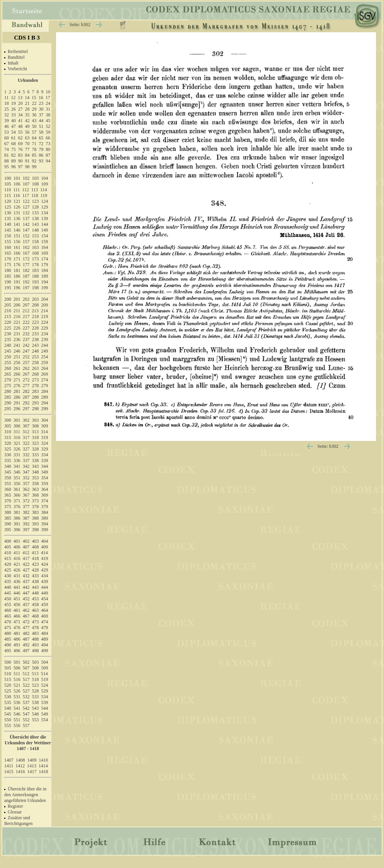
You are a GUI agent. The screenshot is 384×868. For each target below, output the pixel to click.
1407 (9, 760)
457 (26, 605)
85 (34, 155)
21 (27, 103)
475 (8, 628)
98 (27, 167)
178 (35, 265)
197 (26, 288)
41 (20, 121)
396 (17, 530)
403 (35, 541)
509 (45, 668)
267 (26, 374)
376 (17, 507)
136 (17, 219)
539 (45, 702)
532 (26, 697)
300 (8, 420)
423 (35, 564)
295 (8, 409)
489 (45, 639)
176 (17, 265)
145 (8, 230)
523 (35, 685)
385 (8, 518)
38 (48, 115)
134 (45, 213)
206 (17, 305)
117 (26, 195)
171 (17, 259)
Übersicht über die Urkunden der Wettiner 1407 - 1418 (28, 743)
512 (26, 674)
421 (17, 564)
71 (34, 144)
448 (35, 593)
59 (48, 132)
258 (35, 363)
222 (26, 322)
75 (13, 149)
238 (35, 340)
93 (41, 161)
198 (35, 288)
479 (45, 628)
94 (48, 161)
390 (8, 524)
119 (44, 195)
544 (45, 708)
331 (17, 455)
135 (8, 219)
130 (8, 213)
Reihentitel (18, 51)
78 (34, 149)
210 (8, 311)
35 (27, 115)
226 (17, 328)
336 (17, 461)
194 (45, 282)
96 (13, 167)
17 (48, 98)
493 (35, 645)
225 (8, 328)
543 (35, 708)
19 (13, 103)
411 (17, 553)
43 (34, 121)
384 (45, 512)
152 (26, 236)
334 (45, 455)
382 (26, 512)
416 (17, 558)
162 (26, 247)
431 (17, 576)
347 (26, 472)
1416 (20, 772)
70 (27, 144)
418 (35, 558)
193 (35, 282)
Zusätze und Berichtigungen (18, 821)
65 (41, 138)
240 (8, 345)
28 (27, 109)
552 (26, 720)
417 (26, 558)
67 (7, 144)
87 (48, 155)
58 (41, 132)
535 (8, 702)
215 (8, 316)
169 (45, 253)
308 (35, 426)
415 (8, 558)
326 (17, 449)
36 (34, 115)
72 (41, 144)
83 (20, 155)
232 (26, 334)
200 (8, 299)
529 (45, 691)
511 (17, 674)
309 (45, 426)
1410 (43, 760)
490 (8, 645)
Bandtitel (16, 57)
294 (45, 403)
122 (26, 201)
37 (41, 115)
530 (8, 697)
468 (35, 616)
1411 (9, 766)
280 (8, 391)
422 (26, 564)
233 (35, 334)
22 (34, 103)
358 (35, 484)
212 (26, 311)
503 (35, 662)
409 (45, 547)
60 (7, 138)
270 (8, 380)
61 (13, 138)
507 (26, 668)
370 (8, 501)
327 (26, 449)
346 (17, 472)
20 (20, 103)
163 (35, 247)
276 (17, 386)
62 (20, 138)
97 (20, 167)
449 (45, 593)
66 (48, 138)
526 (17, 691)
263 (35, 368)
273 (35, 380)
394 (45, 524)
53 (7, 132)
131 (17, 213)
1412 (20, 766)
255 (8, 363)
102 (26, 178)
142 (26, 224)
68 (13, 144)
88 (7, 161)
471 (17, 622)
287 (26, 397)
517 (26, 679)
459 (45, 605)
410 (8, 553)
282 (26, 391)
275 (8, 386)
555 (8, 726)
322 (26, 443)
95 (7, 167)
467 (26, 616)
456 (17, 605)
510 (8, 674)
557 (26, 726)
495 (8, 651)
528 (35, 691)
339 (45, 461)
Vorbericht (17, 69)
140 (8, 224)
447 (26, 593)
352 (26, 478)
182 (26, 270)
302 (26, 420)
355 (8, 484)
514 (45, 674)
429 (45, 570)
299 (45, 409)
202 (26, 299)
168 (35, 253)
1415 (9, 772)
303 (35, 420)
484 (45, 633)
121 (17, 201)
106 (17, 184)
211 (17, 311)
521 (17, 685)
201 (17, 299)
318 (35, 437)
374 (45, 501)
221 (17, 322)
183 (35, 270)
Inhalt (13, 63)
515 (8, 679)
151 (17, 236)
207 (26, 305)
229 (45, 328)
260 (8, 368)
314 (45, 432)
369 (45, 495)
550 (8, 720)
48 (20, 126)
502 (26, 662)
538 (35, 702)
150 (8, 236)
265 (8, 374)
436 (17, 581)
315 (8, 437)
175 (8, 265)
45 (48, 121)
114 (44, 190)
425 (8, 570)
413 (35, 553)
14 (27, 98)
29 (34, 109)
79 (41, 149)
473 (35, 622)
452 (26, 599)
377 (26, 507)
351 (17, 478)
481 (17, 633)
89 (13, 161)
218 (35, 316)
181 (17, 270)
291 (17, 403)
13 (20, 98)
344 (45, 466)
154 (45, 236)
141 (17, 224)
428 (35, 570)
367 (26, 495)
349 (45, 472)
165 (8, 253)
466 (17, 616)
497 (26, 651)
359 (45, 484)
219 (45, 316)
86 (41, 155)
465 (8, 616)
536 (17, 702)
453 (35, 599)
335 (8, 461)
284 (45, 391)
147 (26, 230)
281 (17, 391)
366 (17, 495)
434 (45, 576)
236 (17, 340)
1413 (32, 766)
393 (35, 524)
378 (35, 507)
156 (17, 242)
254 (45, 357)
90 (20, 161)
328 (35, 449)
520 (8, 685)
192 (26, 282)
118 (35, 195)
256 (17, 363)
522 (26, 685)
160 (8, 247)
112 (26, 190)
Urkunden (28, 80)
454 (45, 599)
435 (8, 581)
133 (35, 213)
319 (45, 437)
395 (8, 530)
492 (26, 645)
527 (26, 691)
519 (45, 679)
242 (26, 345)
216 (17, 316)
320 (8, 443)
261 (17, 368)
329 (45, 449)
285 (8, 397)
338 (35, 461)
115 (8, 195)
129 (45, 207)
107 (26, 184)
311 (17, 432)
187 (26, 276)
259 (45, 363)
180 (8, 270)
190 (8, 282)
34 (20, 115)
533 (35, 697)
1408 (20, 760)
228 (35, 328)
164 (45, 247)
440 (8, 587)
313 (35, 432)
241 (17, 345)
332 (26, 455)
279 (45, 386)
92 (34, 161)
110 (8, 190)
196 (17, 288)
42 (27, 121)
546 (17, 714)
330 (8, 455)
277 (26, 386)
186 (17, 276)
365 (8, 495)
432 (26, 576)
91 (27, 161)
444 (45, 587)
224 (45, 322)
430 (8, 576)
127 (26, 207)
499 (45, 651)
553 (35, 720)
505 (8, 668)
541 (17, 708)
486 (17, 639)
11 (7, 98)
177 (26, 265)
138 (35, 219)
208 (35, 305)
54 (13, 132)
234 (45, 334)
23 (41, 103)
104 (45, 178)
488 (35, 639)
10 (48, 92)
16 (41, 98)
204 (45, 299)
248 (35, 351)
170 (8, 259)
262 (26, 368)
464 (45, 610)
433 (35, 576)
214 (45, 311)
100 (8, 178)
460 (8, 610)
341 (17, 466)
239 (45, 340)
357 (26, 484)
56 (27, 132)
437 (26, 581)
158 (35, 242)
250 (8, 357)
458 (35, 605)
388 (35, 518)
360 (8, 489)
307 (26, 426)
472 (26, 622)
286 (17, 397)
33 (13, 115)
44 (41, 121)
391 (17, 524)
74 (7, 149)
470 (8, 622)
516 (17, 679)
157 (26, 242)
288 (35, 397)
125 (8, 207)
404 (45, 541)
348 (35, 472)
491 (17, 645)
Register (15, 806)
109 (45, 184)
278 (35, 386)
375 (8, 507)
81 (7, 155)
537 (26, 702)
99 (34, 167)
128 (35, 207)
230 (8, 334)
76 (20, 149)
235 (8, 340)
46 (7, 126)
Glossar (15, 812)
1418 (43, 772)
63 (27, 138)
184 (45, 270)
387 (26, 518)
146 (17, 230)
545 (8, 714)
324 (45, 443)
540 (8, 708)
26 (13, 109)
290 (8, 403)
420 (8, 564)
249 (45, 351)
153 (35, 236)
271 (17, 380)
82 (13, 155)
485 (8, 639)
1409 (32, 760)
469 (45, 616)
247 (26, 351)
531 (17, 697)
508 (35, 668)
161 (17, 247)
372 (26, 501)
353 (35, 478)
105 (8, 184)
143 (35, 224)
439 (45, 581)
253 (35, 357)
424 (45, 564)
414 (45, 553)
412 (26, 553)
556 (17, 726)
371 (17, 501)
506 (17, 668)
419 (45, 558)
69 (20, 144)
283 (35, 391)
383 (35, 512)
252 (26, 357)
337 (26, 461)
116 (17, 195)
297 (26, 409)
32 (7, 115)
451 (17, 599)
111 (17, 190)
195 (8, 288)
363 (35, 489)
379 (45, 507)
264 (45, 368)
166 (17, 253)
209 (45, 305)
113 (35, 190)
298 (35, 409)
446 (17, 593)
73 (48, 144)
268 (35, 374)
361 (17, 489)
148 (35, 230)
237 (26, 340)
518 (35, 679)
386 (17, 518)
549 (45, 714)
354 (45, 478)
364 (45, 489)
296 (17, 409)
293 (35, 403)
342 (26, 466)
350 (8, 478)
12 (13, 98)
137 (26, 219)
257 (26, 363)
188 (35, 276)
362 (26, 489)
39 (7, 121)
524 (45, 685)
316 (17, 437)
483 (35, 633)
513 (35, 674)
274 (45, 380)
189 (45, 276)
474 (45, 622)
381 (17, 512)
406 (17, 547)
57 (34, 132)
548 (35, 714)
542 (26, 708)
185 (8, 276)
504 (45, 662)
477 (26, 628)
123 (35, 201)
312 (26, 432)
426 (17, 570)
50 (34, 126)
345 (8, 472)
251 (17, 357)
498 (35, 651)
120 (8, 201)
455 (8, 605)
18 (7, 103)
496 (17, 651)
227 (26, 328)
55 (20, 132)
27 (20, 109)
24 (48, 103)
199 (45, 288)
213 (35, 311)
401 (17, 541)
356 (17, 484)
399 (45, 530)
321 (17, 443)
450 (8, 599)
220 (8, 322)
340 (8, 466)
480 (8, 633)
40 (13, 121)
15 (34, 98)
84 (27, 155)
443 (35, 587)
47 (13, 126)
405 (8, 547)
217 (26, 316)
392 (26, 524)
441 (17, 587)
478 (35, 628)
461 (17, 610)
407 (26, 547)
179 (45, 265)
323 (35, 443)
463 (35, 610)
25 (7, 109)
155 (8, 242)
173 (35, 259)
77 (27, 149)
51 (41, 126)
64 (34, 138)
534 (45, 697)
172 (26, 259)
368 (35, 495)
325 (8, 449)
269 (45, 374)
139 (45, 219)
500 (8, 662)
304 (45, 420)
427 (26, 570)
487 (26, 639)
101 (17, 178)
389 (45, 518)
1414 (43, 766)
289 (45, 397)
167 (26, 253)
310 (8, 432)
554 (45, 720)
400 (8, 541)
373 (35, 501)
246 (17, 351)
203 (35, 299)
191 (17, 282)
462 (26, 610)
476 (17, 628)
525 (8, 691)
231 (17, 334)
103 (35, 178)
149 (45, 230)
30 (41, 109)
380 (8, 512)
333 (35, 455)
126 (17, 207)
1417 (32, 772)
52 (48, 126)
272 (26, 380)
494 (45, 645)
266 (17, 374)
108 (35, 184)
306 (17, 426)
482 (26, 633)
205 (8, 305)
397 (26, 530)
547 (26, 714)
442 (26, 587)
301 (17, 420)
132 (26, 213)
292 (26, 403)
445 (8, 593)
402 (26, 541)
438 (35, 581)
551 (17, 720)
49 (27, 126)
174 (45, 259)
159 (45, 242)
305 (8, 426)
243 (35, 345)
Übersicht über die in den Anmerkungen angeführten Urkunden (25, 795)
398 (35, 530)
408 (35, 547)
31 (48, 109)
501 (17, 662)
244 (45, 345)
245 (8, 351)
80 (48, 149)
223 (35, 322)
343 (35, 466)
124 (45, 201)
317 (26, 437)
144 (45, 224)
